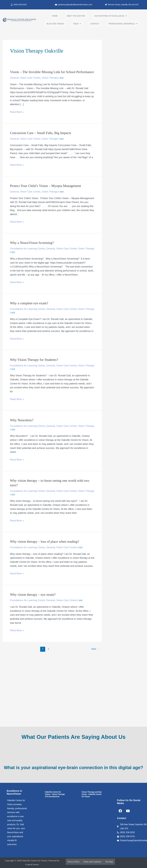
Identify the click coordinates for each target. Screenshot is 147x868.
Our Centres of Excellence (111, 16)
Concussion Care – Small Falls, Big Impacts (41, 138)
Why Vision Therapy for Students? (34, 365)
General (14, 83)
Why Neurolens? (22, 425)
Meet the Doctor (76, 16)
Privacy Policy (74, 862)
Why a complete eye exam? (29, 309)
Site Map (109, 862)
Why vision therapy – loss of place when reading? (45, 547)
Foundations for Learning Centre (27, 254)
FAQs (77, 24)
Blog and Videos (55, 24)
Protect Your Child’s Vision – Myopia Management (46, 191)
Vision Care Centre (30, 83)
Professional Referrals (123, 24)
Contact (95, 24)
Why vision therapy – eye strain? (33, 600)
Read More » (17, 117)
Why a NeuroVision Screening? (32, 248)
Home (55, 16)
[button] (111, 16)
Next (95, 654)
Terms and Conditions (93, 862)
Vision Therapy (50, 83)
